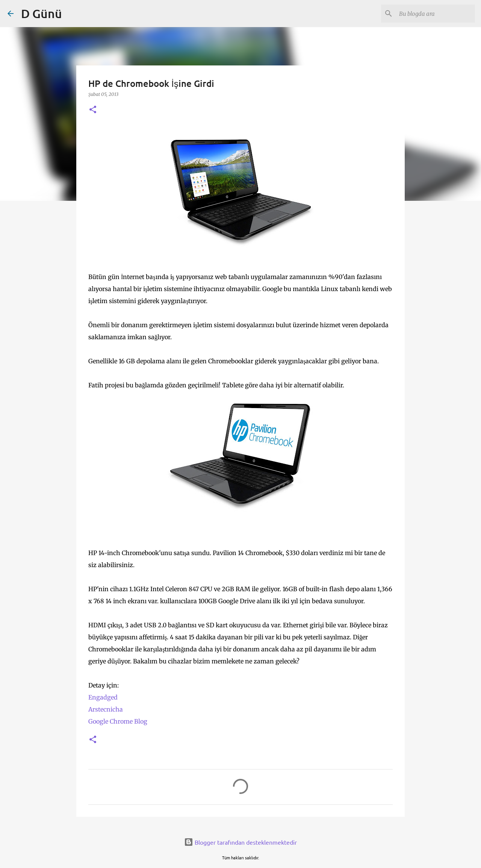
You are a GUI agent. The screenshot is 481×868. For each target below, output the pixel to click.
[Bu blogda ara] (436, 14)
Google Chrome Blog (118, 721)
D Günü (42, 13)
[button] (93, 110)
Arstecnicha (106, 709)
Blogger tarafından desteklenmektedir (240, 842)
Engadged (103, 697)
